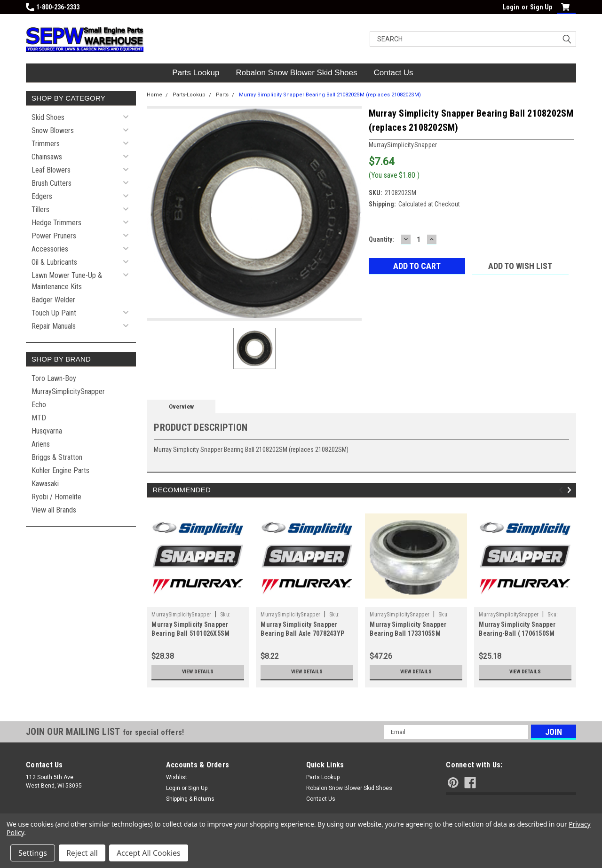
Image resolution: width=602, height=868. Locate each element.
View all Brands (54, 510)
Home (154, 95)
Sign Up (541, 7)
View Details (198, 672)
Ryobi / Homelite (56, 497)
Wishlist (177, 777)
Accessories (50, 249)
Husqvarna (47, 431)
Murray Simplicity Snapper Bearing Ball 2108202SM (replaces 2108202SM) (330, 95)
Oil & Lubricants (54, 262)
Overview (181, 406)
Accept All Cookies (149, 853)
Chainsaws (47, 157)
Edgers (42, 196)
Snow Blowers (53, 130)
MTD (39, 418)
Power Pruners (54, 236)
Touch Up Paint (54, 313)
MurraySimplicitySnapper (68, 391)
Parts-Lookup (189, 95)
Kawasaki (45, 484)
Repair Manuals (54, 326)
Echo (39, 405)
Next (571, 490)
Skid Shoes (48, 117)
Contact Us (394, 73)
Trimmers (46, 144)
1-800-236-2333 (53, 7)
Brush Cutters (51, 183)
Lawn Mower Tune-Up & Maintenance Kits (67, 281)
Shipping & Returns (190, 799)
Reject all (82, 853)
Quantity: (381, 239)
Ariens (41, 444)
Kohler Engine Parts (60, 470)
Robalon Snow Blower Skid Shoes (297, 73)
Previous (562, 490)
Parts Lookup (196, 73)
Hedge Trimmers (56, 223)
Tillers (40, 209)
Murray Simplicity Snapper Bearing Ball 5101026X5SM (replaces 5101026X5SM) (190, 633)
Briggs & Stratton (57, 457)
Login (511, 7)
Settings (33, 853)
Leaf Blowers (51, 170)
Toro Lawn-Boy (54, 378)
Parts (222, 95)
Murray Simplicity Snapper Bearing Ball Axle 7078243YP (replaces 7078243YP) (302, 633)
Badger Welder (53, 300)
